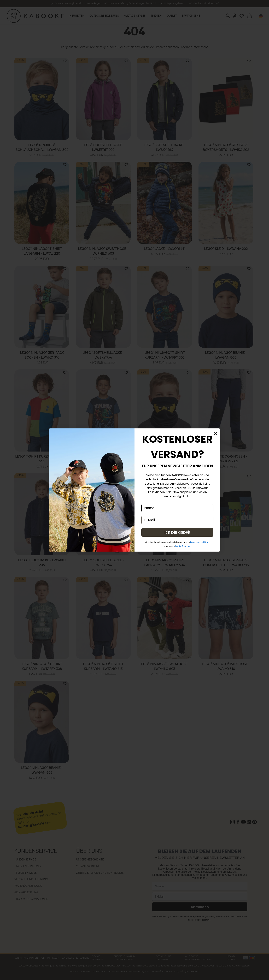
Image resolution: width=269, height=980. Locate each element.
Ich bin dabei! (177, 532)
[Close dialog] (215, 434)
